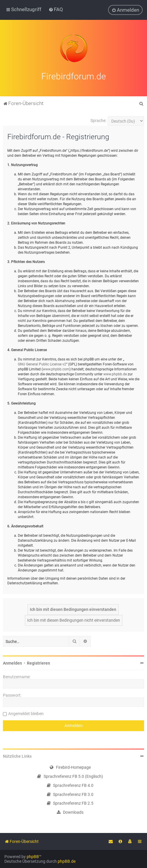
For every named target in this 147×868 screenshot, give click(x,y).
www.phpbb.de (115, 372)
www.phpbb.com (56, 367)
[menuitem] (56, 9)
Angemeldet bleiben (26, 712)
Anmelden (12, 662)
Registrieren (39, 662)
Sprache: (98, 119)
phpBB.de (67, 861)
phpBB (33, 857)
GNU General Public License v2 (42, 362)
